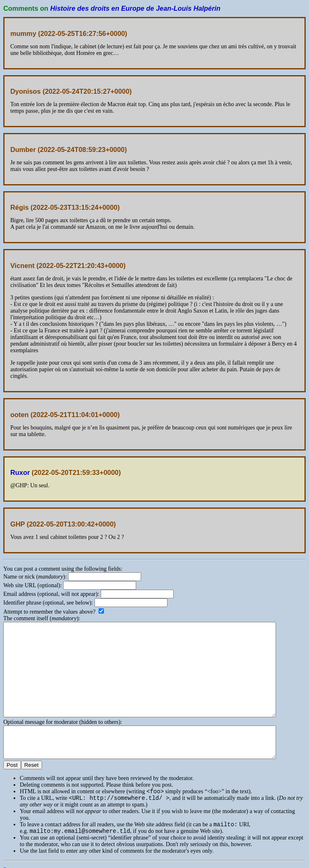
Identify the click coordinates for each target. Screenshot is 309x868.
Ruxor (20, 472)
